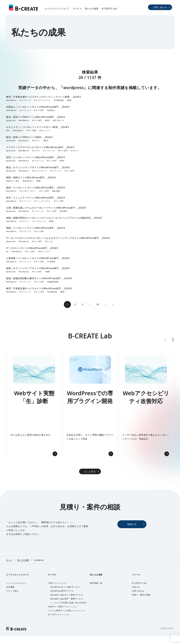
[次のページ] (113, 304)
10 (98, 304)
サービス (77, 9)
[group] (34, 404)
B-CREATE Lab (109, 9)
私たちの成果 (92, 9)
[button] (173, 340)
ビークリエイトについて (57, 9)
